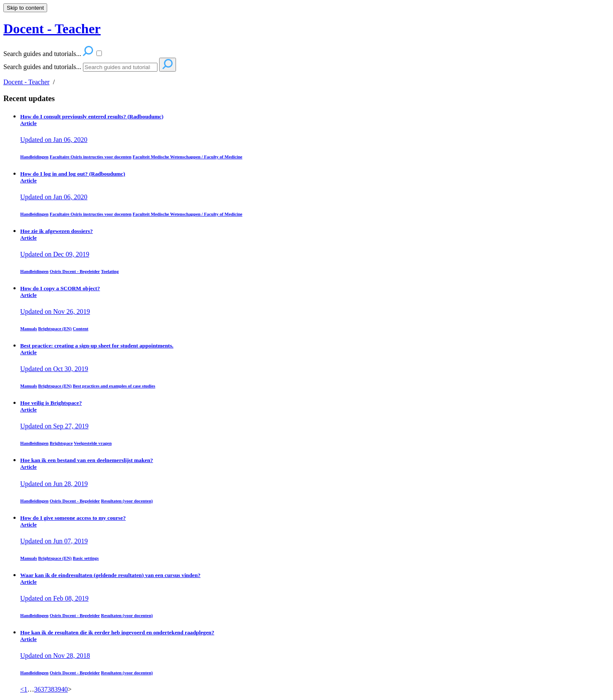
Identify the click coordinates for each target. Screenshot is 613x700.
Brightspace (61, 443)
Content (81, 329)
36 (37, 689)
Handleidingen (34, 157)
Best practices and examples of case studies (114, 386)
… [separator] (31, 689)
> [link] (70, 689)
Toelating (110, 271)
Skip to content (25, 8)
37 (44, 689)
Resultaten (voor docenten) (127, 501)
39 (58, 689)
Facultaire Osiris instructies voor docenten (91, 157)
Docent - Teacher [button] (52, 29)
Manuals (29, 329)
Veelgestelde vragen (93, 443)
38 (51, 689)
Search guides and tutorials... (42, 67)
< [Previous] (22, 689)
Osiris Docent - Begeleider (75, 271)
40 (64, 689)
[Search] (120, 67)
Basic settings (86, 558)
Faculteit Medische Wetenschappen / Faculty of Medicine (188, 157)
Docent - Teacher (27, 82)
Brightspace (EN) (55, 329)
